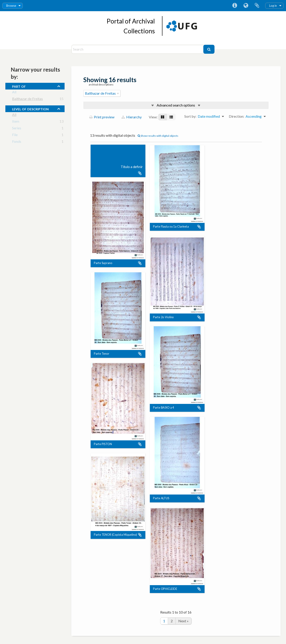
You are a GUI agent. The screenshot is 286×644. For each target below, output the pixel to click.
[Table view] (171, 117)
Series (17, 129)
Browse (11, 6)
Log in (273, 6)
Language (246, 6)
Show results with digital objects (158, 136)
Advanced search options (176, 105)
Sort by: (190, 116)
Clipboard (257, 6)
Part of (19, 86)
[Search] (138, 49)
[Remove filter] (118, 93)
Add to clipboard (140, 173)
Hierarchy (132, 117)
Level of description (30, 109)
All (14, 93)
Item (16, 122)
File (15, 135)
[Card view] (163, 117)
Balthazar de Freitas (27, 99)
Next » (183, 621)
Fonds (17, 142)
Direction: (237, 116)
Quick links (235, 6)
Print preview (102, 117)
